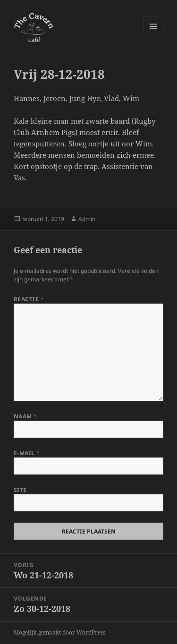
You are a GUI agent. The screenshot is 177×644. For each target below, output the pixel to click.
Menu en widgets (154, 36)
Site (20, 490)
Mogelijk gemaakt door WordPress (59, 632)
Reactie (29, 299)
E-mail (27, 453)
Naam (25, 416)
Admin (87, 219)
